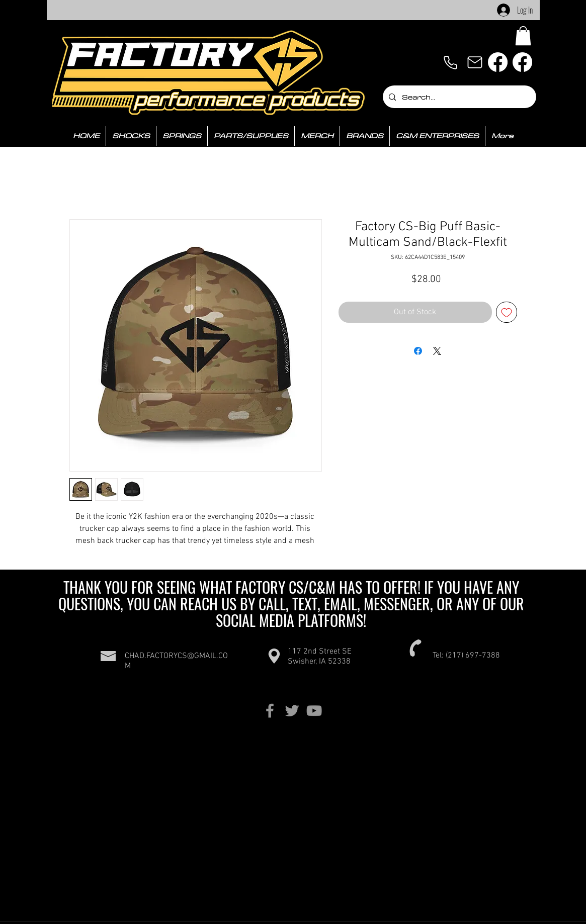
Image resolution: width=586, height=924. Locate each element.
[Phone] (451, 62)
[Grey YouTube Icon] (314, 711)
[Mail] (475, 62)
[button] (523, 36)
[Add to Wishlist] (507, 312)
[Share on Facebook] (418, 351)
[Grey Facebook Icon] (270, 711)
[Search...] (458, 97)
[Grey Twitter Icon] (292, 711)
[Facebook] (498, 62)
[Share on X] (437, 351)
